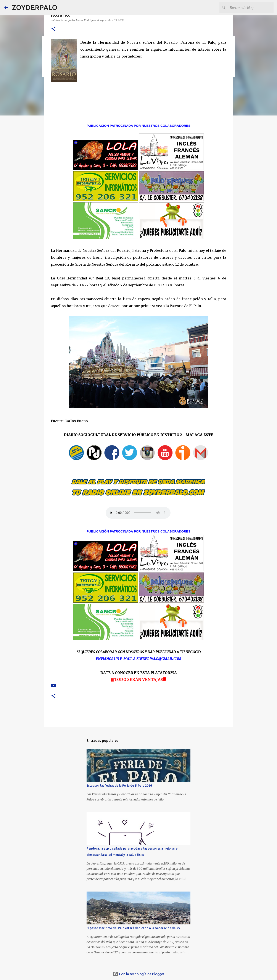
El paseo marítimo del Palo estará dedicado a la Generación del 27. (134, 928)
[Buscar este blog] (251, 8)
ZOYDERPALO (35, 7)
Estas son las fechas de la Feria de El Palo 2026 (119, 786)
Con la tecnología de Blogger (139, 974)
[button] (53, 29)
